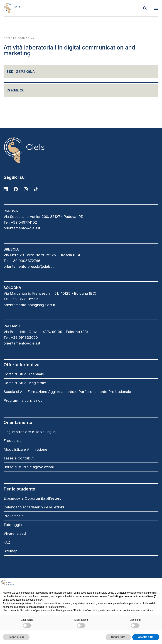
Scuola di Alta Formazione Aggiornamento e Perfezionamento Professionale (67, 392)
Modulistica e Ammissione (25, 449)
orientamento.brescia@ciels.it (29, 266)
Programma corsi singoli (24, 400)
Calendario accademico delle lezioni (34, 507)
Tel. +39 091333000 (21, 338)
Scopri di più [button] (16, 637)
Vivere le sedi (15, 534)
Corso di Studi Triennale (24, 374)
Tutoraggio (13, 525)
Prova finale (14, 516)
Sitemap (11, 551)
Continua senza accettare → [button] (141, 584)
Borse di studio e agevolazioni (29, 467)
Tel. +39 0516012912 (21, 299)
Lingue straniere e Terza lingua (30, 432)
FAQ (7, 542)
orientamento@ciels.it (22, 228)
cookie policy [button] (35, 600)
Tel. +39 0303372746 (22, 261)
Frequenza (13, 441)
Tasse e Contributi (19, 458)
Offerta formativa (19, 38)
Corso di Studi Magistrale (25, 383)
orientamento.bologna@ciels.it (29, 305)
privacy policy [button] (107, 593)
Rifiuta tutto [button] (118, 637)
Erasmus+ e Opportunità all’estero (33, 498)
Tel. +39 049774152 (20, 222)
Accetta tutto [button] (146, 637)
